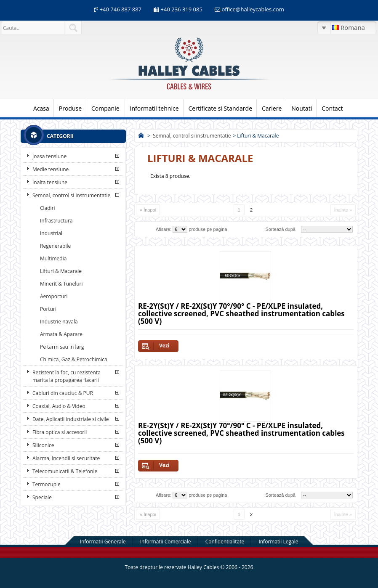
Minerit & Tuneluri (61, 284)
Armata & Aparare (61, 334)
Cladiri (48, 208)
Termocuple (47, 484)
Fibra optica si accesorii (60, 432)
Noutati (302, 108)
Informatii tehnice (154, 108)
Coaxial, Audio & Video (59, 406)
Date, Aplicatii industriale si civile (71, 419)
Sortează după (280, 229)
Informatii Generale (103, 542)
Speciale (42, 497)
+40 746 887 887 (120, 9)
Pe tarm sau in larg (62, 347)
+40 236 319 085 (182, 9)
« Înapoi (148, 210)
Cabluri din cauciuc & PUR (63, 393)
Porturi (48, 309)
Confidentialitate (225, 542)
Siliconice (43, 445)
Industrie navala (59, 322)
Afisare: (164, 229)
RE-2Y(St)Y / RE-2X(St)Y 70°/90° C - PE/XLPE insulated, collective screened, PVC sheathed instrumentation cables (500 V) (241, 314)
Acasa (41, 108)
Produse (70, 108)
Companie (105, 108)
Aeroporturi (54, 296)
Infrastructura (56, 221)
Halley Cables (204, 567)
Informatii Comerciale (166, 542)
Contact (332, 108)
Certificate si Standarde (221, 108)
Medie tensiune (51, 169)
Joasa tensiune (49, 156)
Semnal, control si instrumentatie (71, 195)
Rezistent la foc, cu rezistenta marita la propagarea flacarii (67, 376)
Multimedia (53, 258)
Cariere (272, 108)
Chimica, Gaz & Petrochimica (74, 359)
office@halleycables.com (253, 9)
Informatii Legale (278, 542)
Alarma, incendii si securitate (66, 458)
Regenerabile (55, 246)
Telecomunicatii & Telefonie (65, 471)
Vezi (164, 346)
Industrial (51, 233)
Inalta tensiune (50, 182)
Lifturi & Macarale (61, 271)
